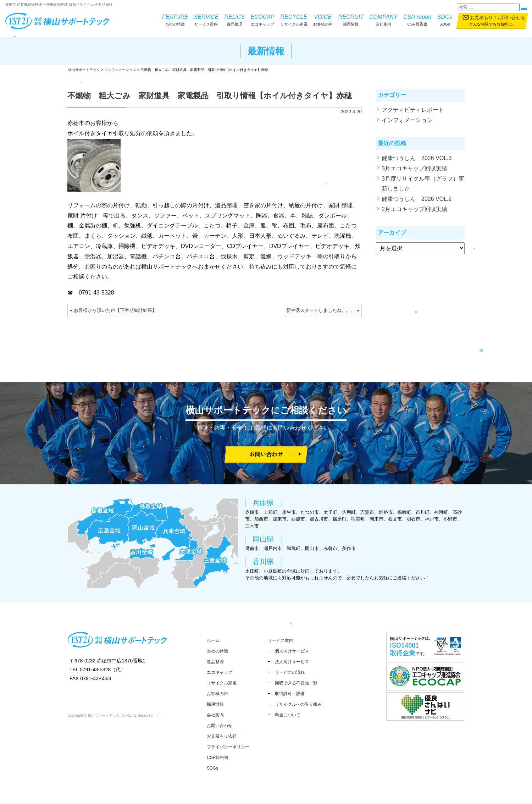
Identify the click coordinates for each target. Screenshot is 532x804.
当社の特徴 (175, 20)
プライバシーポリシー (228, 747)
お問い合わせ (511, 18)
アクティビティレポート (413, 115)
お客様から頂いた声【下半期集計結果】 (115, 315)
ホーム (213, 640)
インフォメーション (407, 125)
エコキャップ (262, 20)
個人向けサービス (292, 651)
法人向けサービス (292, 662)
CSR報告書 (417, 20)
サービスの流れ (290, 672)
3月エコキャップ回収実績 (414, 173)
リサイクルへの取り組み (298, 704)
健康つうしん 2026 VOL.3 (417, 163)
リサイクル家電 (294, 20)
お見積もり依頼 (222, 736)
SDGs (445, 20)
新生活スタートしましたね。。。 (321, 315)
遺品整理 (234, 20)
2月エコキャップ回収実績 (414, 214)
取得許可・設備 (290, 694)
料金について (288, 715)
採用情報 (351, 20)
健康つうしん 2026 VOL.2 (417, 204)
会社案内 (383, 20)
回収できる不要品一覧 (296, 683)
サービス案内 (206, 20)
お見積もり (481, 18)
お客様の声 (323, 20)
